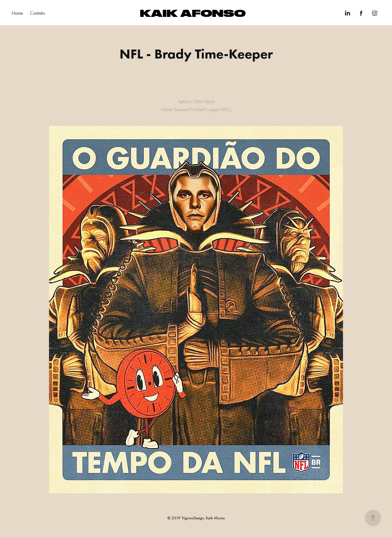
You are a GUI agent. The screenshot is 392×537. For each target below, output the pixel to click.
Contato (37, 13)
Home (17, 13)
